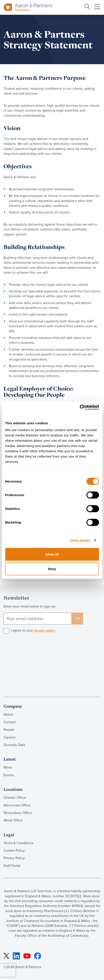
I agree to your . (33, 630)
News (8, 767)
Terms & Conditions (18, 843)
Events (9, 775)
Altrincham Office (17, 805)
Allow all (52, 554)
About (8, 714)
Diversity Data (14, 745)
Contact (10, 722)
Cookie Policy (14, 850)
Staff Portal (12, 866)
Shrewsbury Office (18, 813)
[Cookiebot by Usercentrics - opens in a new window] (80, 408)
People (9, 730)
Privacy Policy (14, 858)
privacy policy (44, 630)
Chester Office (15, 798)
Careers (9, 737)
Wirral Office (13, 820)
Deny (52, 569)
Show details (80, 540)
